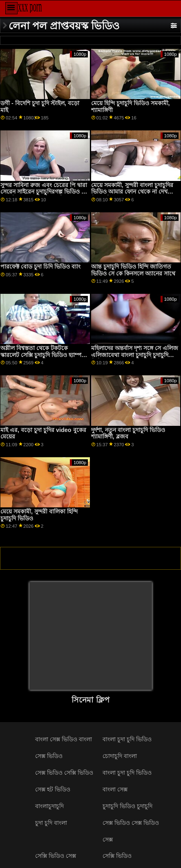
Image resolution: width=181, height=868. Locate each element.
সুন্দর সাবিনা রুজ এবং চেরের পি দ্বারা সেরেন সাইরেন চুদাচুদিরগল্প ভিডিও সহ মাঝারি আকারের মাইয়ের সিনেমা (44, 192)
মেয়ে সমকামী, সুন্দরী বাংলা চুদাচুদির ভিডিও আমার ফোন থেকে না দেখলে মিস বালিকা (133, 192)
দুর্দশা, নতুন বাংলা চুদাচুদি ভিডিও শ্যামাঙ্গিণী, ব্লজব (128, 433)
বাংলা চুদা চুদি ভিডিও (127, 739)
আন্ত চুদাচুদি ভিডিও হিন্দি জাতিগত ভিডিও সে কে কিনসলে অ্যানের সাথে (133, 270)
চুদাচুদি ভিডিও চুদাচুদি (127, 806)
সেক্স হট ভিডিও (53, 789)
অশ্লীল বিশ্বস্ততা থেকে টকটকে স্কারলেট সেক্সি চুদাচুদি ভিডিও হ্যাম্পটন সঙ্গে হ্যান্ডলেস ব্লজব (44, 355)
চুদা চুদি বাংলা (51, 823)
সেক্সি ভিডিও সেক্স (56, 856)
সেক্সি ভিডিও (117, 856)
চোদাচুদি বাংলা (120, 756)
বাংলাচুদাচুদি (49, 806)
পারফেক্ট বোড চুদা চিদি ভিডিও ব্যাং (40, 267)
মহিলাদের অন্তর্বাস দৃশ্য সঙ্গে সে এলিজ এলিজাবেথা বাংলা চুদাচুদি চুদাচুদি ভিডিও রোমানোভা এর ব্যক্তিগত (135, 355)
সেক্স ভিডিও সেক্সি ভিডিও (64, 773)
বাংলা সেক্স (115, 789)
